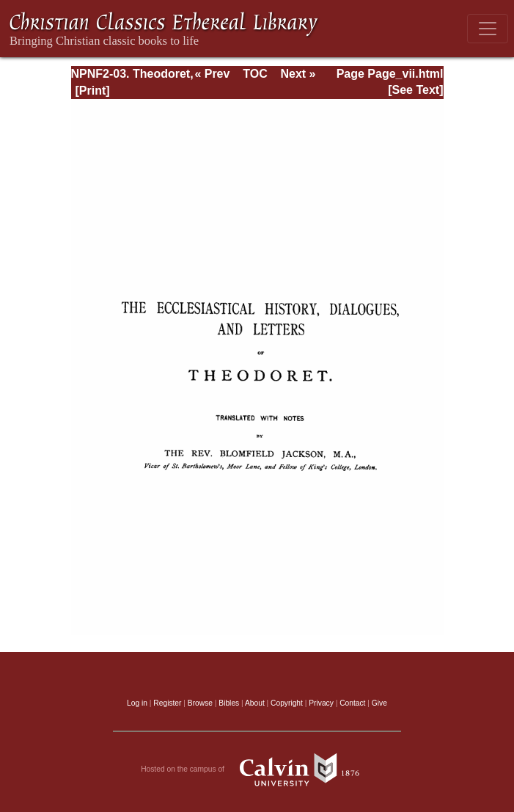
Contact (352, 703)
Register (167, 703)
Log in (137, 703)
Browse (200, 703)
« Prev (212, 74)
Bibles (229, 703)
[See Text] (415, 90)
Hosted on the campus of (257, 769)
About (255, 703)
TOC (255, 74)
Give (379, 703)
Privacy (321, 703)
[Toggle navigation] (488, 29)
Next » (298, 74)
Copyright (287, 703)
